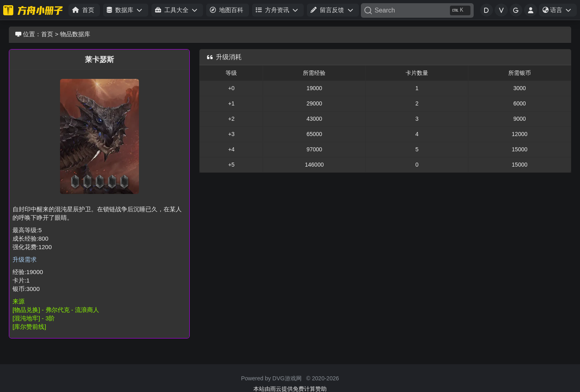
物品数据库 (75, 34)
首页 (47, 34)
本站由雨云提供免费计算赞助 (290, 389)
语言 (559, 11)
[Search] (417, 10)
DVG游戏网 (287, 378)
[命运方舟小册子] (34, 10)
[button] (125, 10)
